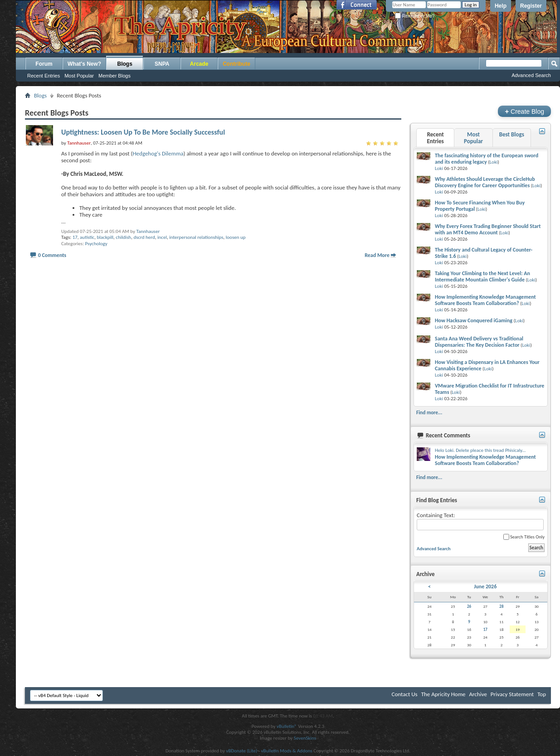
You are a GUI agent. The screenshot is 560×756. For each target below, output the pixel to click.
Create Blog (524, 111)
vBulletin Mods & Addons (287, 751)
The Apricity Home (443, 694)
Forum (44, 64)
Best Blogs (512, 134)
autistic (87, 237)
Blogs (125, 64)
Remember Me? (415, 16)
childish (123, 237)
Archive (478, 694)
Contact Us (405, 694)
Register (531, 6)
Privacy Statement (512, 694)
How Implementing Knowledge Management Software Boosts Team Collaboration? (485, 300)
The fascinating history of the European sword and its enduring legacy (487, 159)
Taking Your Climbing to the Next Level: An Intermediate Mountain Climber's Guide (482, 276)
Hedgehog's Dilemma (158, 153)
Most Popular (79, 76)
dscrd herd (144, 237)
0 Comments (52, 255)
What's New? (84, 64)
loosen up (236, 237)
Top (542, 694)
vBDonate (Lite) (241, 751)
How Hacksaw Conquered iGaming (474, 320)
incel (162, 237)
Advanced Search (531, 75)
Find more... (429, 412)
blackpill (105, 237)
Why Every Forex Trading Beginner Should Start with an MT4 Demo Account (488, 229)
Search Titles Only (524, 537)
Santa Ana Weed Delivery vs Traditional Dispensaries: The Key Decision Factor (479, 342)
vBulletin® (287, 726)
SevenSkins (305, 738)
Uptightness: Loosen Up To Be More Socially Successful (143, 132)
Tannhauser (148, 231)
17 (75, 237)
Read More (377, 255)
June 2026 (485, 586)
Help (501, 6)
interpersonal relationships (196, 237)
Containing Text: (480, 521)
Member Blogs (114, 76)
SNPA (162, 64)
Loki (493, 162)
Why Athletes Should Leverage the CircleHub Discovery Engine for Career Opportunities (485, 182)
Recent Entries (44, 76)
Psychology (96, 244)
